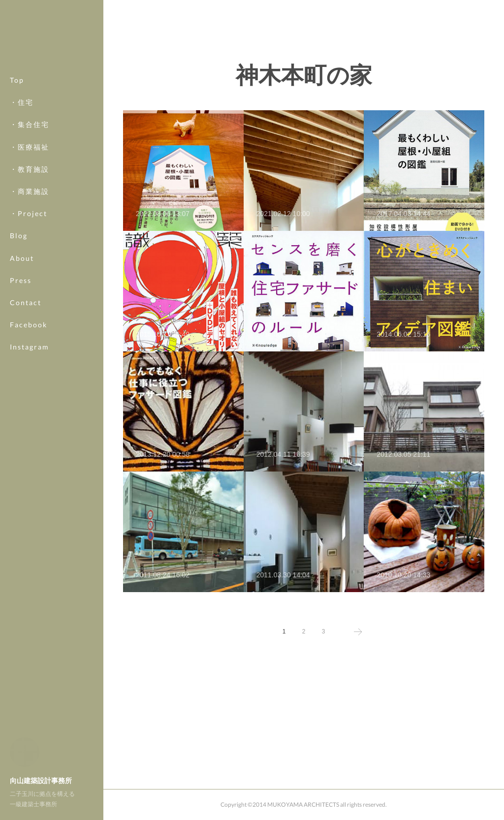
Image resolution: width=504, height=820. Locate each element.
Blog (19, 236)
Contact (26, 302)
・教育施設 (30, 169)
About (22, 258)
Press (21, 280)
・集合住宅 (30, 124)
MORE (22, 325)
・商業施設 (30, 191)
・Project (29, 213)
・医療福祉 (30, 147)
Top (17, 80)
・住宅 (22, 102)
